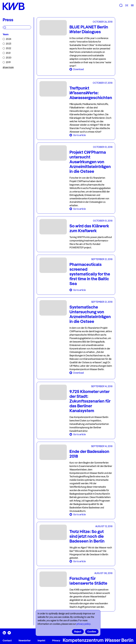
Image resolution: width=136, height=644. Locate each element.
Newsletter (25, 640)
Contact (7, 640)
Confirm (92, 632)
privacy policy (83, 624)
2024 (8, 39)
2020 (9, 58)
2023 (8, 44)
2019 (8, 62)
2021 (8, 53)
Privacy (56, 640)
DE (127, 5)
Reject (78, 632)
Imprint (41, 640)
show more (8, 67)
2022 (8, 48)
